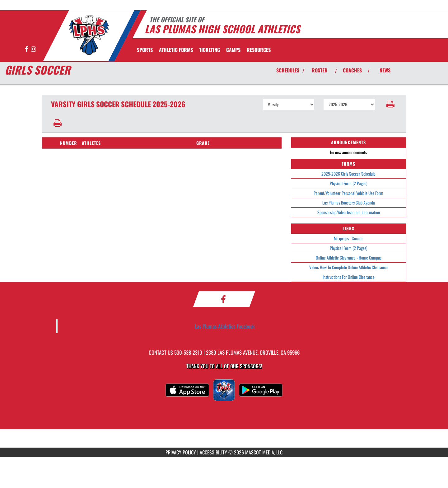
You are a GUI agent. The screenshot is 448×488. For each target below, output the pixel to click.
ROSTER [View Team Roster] (320, 70)
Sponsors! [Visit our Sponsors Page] (251, 366)
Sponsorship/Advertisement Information (349, 212)
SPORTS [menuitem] (145, 50)
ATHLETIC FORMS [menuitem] (176, 50)
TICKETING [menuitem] (210, 50)
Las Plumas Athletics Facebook (225, 326)
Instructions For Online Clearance (349, 277)
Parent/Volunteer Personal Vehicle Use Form (348, 193)
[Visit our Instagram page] (33, 49)
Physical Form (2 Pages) (349, 183)
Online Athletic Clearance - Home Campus (349, 258)
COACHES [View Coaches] (352, 70)
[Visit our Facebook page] (27, 49)
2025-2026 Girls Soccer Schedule (348, 174)
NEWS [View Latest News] (385, 70)
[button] (391, 104)
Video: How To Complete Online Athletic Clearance (348, 267)
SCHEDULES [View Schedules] (288, 70)
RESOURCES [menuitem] (259, 50)
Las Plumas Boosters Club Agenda (349, 203)
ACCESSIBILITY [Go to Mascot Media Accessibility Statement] (213, 452)
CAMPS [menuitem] (233, 50)
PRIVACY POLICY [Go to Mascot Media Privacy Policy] (181, 452)
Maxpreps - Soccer (348, 238)
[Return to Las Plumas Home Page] (89, 35)
